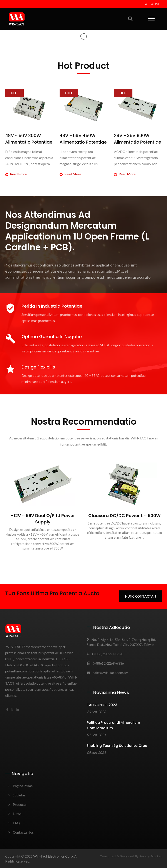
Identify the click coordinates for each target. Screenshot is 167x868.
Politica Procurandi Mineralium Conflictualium (113, 725)
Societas (19, 795)
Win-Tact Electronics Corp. (53, 856)
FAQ (16, 823)
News (17, 814)
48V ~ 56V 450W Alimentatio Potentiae (83, 139)
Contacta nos (23, 832)
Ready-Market (151, 856)
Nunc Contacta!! (141, 596)
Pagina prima (23, 786)
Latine (155, 4)
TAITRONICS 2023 (102, 705)
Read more (16, 174)
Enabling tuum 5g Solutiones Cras (117, 746)
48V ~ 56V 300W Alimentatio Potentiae (29, 139)
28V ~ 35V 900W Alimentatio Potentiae (138, 139)
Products (20, 804)
